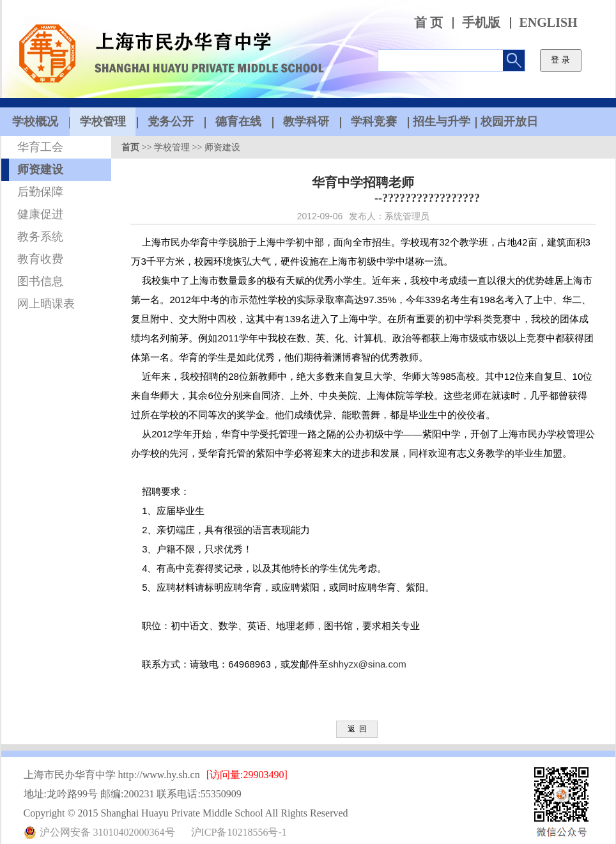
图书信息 (40, 281)
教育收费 (40, 259)
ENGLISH (549, 23)
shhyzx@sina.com (367, 664)
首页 (130, 147)
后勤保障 (40, 192)
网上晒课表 (46, 304)
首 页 (428, 23)
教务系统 (40, 237)
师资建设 (40, 169)
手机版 (481, 23)
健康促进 (40, 214)
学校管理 (172, 147)
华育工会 (40, 147)
